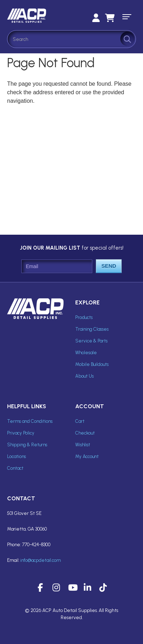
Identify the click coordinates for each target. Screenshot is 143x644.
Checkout (85, 433)
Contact (15, 468)
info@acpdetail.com (40, 560)
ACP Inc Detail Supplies (39, 16)
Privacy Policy (21, 433)
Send (109, 266)
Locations (16, 456)
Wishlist (83, 445)
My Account (87, 456)
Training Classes (92, 329)
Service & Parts (91, 341)
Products (84, 317)
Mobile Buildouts (92, 364)
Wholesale (86, 353)
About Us (84, 376)
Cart (80, 421)
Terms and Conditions (30, 421)
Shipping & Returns (27, 445)
